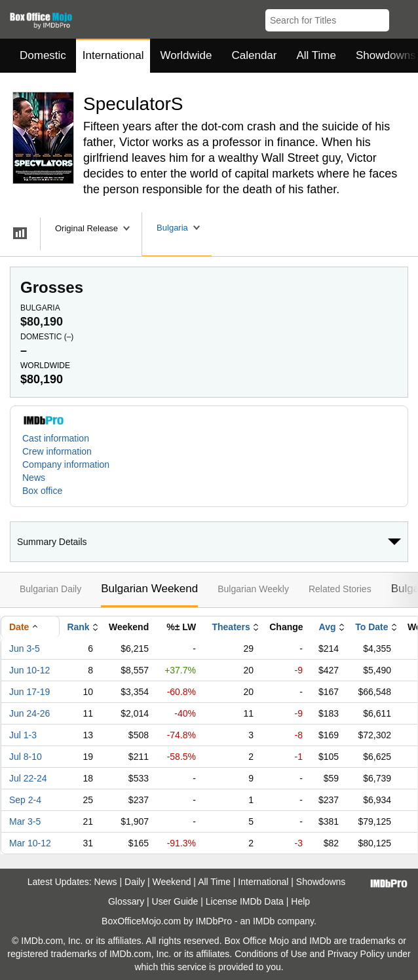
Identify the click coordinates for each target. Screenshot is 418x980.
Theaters (231, 627)
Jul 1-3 (23, 735)
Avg (328, 627)
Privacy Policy (356, 954)
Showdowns (321, 882)
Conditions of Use (271, 954)
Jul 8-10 (26, 757)
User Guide (175, 901)
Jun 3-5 (25, 649)
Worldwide (186, 55)
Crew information (57, 451)
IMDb (264, 921)
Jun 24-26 (29, 713)
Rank (78, 627)
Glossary (126, 901)
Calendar (255, 55)
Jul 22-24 (28, 778)
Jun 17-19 (29, 692)
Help (300, 901)
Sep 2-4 (25, 800)
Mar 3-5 (25, 821)
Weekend (172, 882)
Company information (66, 464)
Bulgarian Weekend (149, 589)
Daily (135, 882)
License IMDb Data (245, 901)
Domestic (43, 55)
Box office (42, 491)
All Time (316, 55)
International (113, 55)
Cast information (56, 438)
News (34, 478)
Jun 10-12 (29, 670)
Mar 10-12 (30, 843)
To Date (371, 627)
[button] (402, 18)
